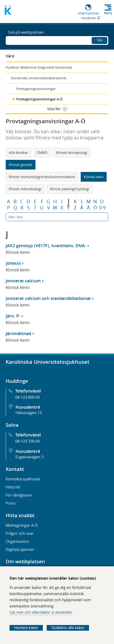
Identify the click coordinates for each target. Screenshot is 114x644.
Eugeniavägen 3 (30, 457)
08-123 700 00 (27, 441)
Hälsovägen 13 (29, 413)
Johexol (13, 263)
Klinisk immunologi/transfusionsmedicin (42, 177)
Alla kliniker (18, 152)
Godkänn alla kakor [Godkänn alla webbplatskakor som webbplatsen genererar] (68, 628)
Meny (108, 13)
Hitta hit (13, 487)
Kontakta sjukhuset (23, 479)
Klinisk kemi (94, 177)
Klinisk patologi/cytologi (70, 189)
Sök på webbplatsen (26, 32)
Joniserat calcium (23, 281)
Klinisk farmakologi (72, 152)
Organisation (17, 541)
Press (11, 503)
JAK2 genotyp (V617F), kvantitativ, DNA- (46, 246)
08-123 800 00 (27, 397)
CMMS (42, 152)
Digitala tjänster (20, 549)
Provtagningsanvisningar (36, 89)
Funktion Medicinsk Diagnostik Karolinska (39, 67)
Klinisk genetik (21, 165)
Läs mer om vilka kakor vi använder (41, 612)
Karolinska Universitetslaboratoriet (39, 78)
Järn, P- (13, 316)
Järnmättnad (18, 333)
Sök (100, 40)
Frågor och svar (20, 533)
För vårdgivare (19, 495)
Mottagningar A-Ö (22, 525)
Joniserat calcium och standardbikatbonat (48, 298)
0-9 (102, 208)
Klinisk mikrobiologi (25, 189)
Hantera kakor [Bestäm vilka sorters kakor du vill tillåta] (26, 628)
